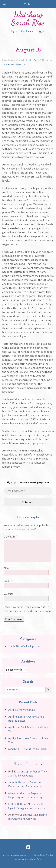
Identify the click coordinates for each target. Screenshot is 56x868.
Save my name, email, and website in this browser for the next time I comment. (28, 609)
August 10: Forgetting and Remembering (25, 784)
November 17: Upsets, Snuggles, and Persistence (28, 806)
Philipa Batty (16, 804)
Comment (12, 536)
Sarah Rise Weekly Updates (15, 64)
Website (9, 594)
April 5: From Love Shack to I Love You (28, 740)
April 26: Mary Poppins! (22, 710)
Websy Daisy (36, 859)
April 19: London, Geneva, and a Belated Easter (26, 718)
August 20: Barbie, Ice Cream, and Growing (28, 816)
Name (8, 568)
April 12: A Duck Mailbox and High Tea (28, 729)
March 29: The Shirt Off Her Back (27, 749)
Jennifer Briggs (33, 60)
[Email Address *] (28, 491)
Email (8, 581)
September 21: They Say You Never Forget (28, 773)
